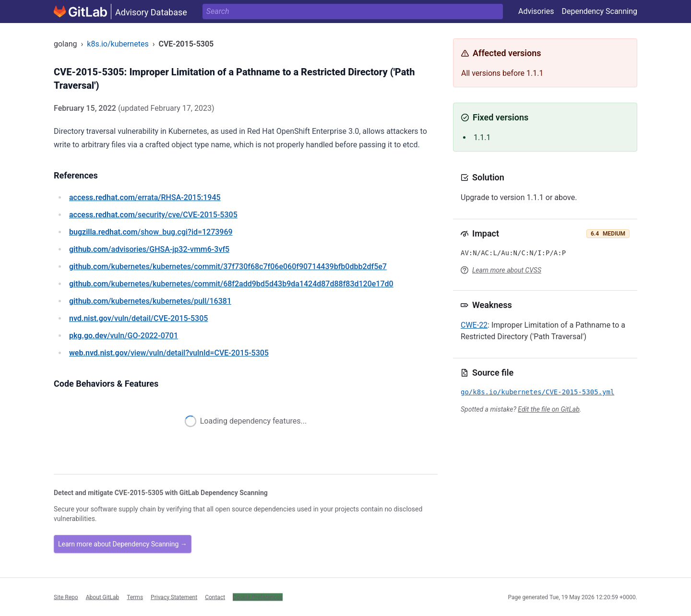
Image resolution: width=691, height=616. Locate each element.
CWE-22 (474, 325)
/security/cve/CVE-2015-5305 (153, 215)
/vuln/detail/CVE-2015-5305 (138, 318)
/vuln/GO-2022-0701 (124, 336)
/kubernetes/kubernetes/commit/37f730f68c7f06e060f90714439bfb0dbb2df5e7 (228, 267)
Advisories (536, 11)
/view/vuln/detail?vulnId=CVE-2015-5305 (169, 353)
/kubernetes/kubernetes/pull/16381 (150, 301)
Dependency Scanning (599, 11)
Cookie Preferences (258, 597)
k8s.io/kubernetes (118, 44)
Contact (215, 597)
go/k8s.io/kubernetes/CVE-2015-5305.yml (537, 392)
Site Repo (66, 597)
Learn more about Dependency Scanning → (123, 544)
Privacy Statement (174, 597)
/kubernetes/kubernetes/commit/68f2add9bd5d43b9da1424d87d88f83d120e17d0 (231, 284)
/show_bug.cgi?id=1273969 (151, 232)
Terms (135, 597)
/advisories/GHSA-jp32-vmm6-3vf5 (149, 249)
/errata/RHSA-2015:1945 (145, 197)
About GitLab (103, 597)
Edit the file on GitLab (548, 409)
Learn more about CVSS (507, 270)
